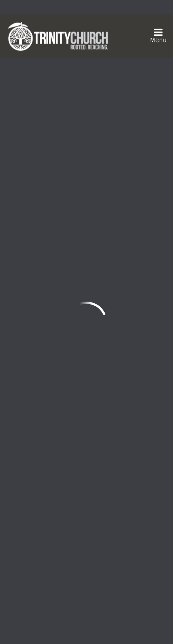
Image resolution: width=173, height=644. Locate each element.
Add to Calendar (61, 111)
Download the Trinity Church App (69, 571)
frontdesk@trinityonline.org (52, 398)
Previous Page (40, 262)
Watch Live (36, 468)
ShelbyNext (87, 624)
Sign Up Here (38, 551)
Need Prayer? (108, 468)
